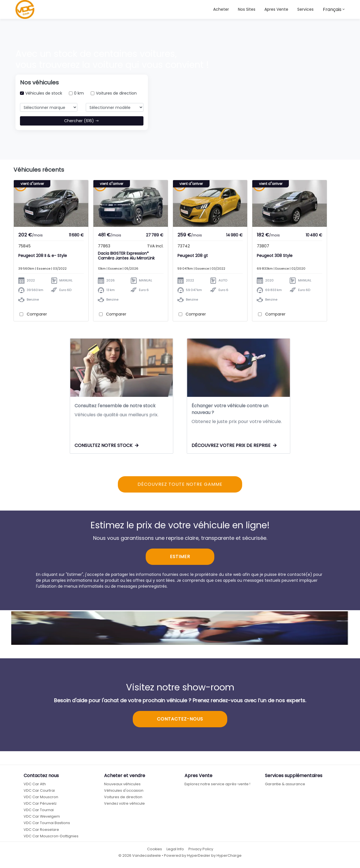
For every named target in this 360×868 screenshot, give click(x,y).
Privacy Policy (201, 852)
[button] (247, 9)
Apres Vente (276, 9)
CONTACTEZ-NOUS (180, 722)
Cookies (155, 852)
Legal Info (175, 852)
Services (305, 9)
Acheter (221, 9)
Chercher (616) (82, 121)
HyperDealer (199, 859)
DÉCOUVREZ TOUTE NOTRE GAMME (180, 487)
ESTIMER (180, 560)
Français (332, 9)
